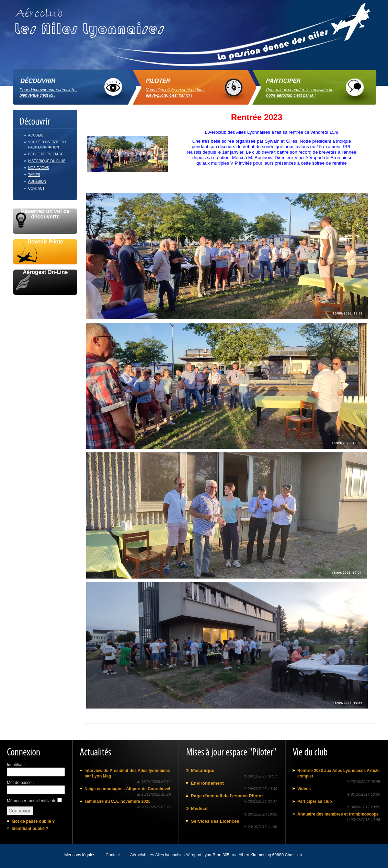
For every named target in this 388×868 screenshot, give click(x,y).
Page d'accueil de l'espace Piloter (227, 796)
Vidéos (304, 789)
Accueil (36, 135)
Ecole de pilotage (46, 154)
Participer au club (315, 801)
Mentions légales (80, 855)
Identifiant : (17, 765)
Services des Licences (215, 821)
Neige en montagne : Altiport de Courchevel (127, 789)
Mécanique (203, 770)
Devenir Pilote (45, 242)
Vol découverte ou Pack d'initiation (47, 145)
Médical (199, 808)
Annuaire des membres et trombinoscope (338, 814)
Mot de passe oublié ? (33, 821)
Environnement (207, 783)
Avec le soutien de (45, 303)
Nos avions (39, 168)
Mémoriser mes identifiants (31, 801)
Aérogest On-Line (45, 272)
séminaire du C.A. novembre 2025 (117, 801)
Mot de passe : (20, 783)
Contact (36, 188)
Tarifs (34, 175)
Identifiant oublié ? (30, 829)
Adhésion (37, 182)
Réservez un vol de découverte (45, 214)
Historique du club (47, 161)
